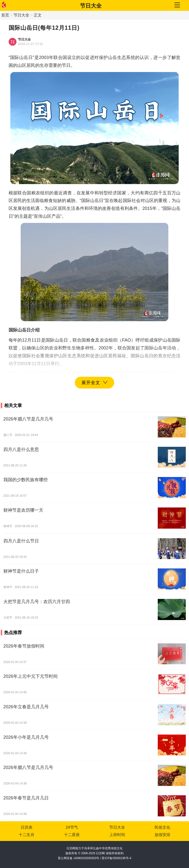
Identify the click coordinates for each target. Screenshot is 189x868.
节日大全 (91, 6)
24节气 (72, 827)
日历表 (27, 827)
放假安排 (162, 835)
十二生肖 (27, 835)
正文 (38, 15)
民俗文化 (162, 827)
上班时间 (117, 835)
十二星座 (72, 835)
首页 (5, 15)
